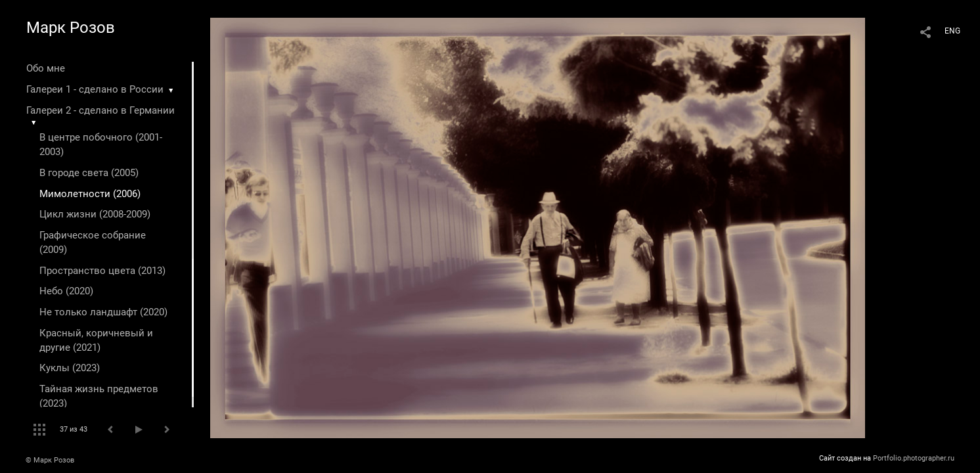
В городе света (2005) (89, 173)
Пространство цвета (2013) (102, 271)
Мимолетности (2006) (90, 194)
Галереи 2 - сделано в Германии (100, 110)
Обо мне (46, 68)
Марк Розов (71, 28)
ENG (952, 31)
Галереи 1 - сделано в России (95, 89)
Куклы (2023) (70, 368)
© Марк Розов (50, 460)
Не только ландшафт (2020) (103, 312)
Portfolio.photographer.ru (914, 458)
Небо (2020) (66, 291)
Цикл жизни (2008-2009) (95, 214)
